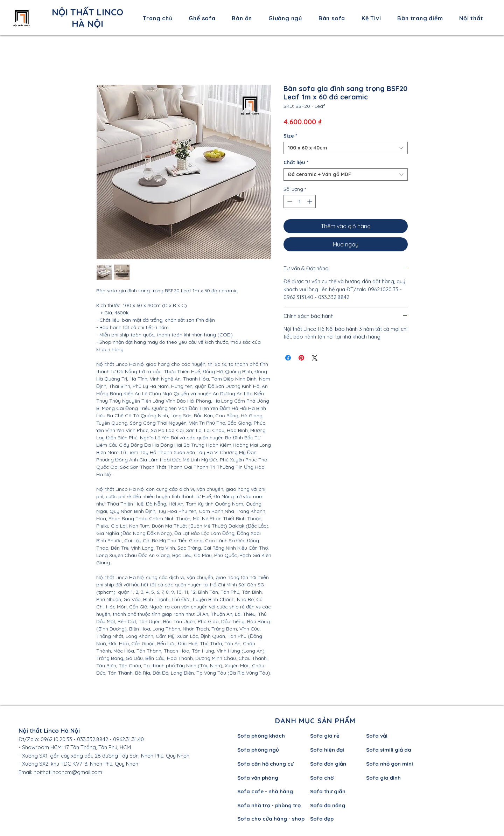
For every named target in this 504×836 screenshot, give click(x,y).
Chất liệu (296, 163)
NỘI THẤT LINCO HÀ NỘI (87, 18)
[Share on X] (315, 358)
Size (290, 136)
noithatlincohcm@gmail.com (68, 772)
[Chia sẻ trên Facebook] (288, 358)
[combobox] (346, 148)
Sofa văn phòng (258, 778)
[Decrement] (289, 201)
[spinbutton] (300, 201)
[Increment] (310, 201)
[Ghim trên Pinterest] (301, 358)
